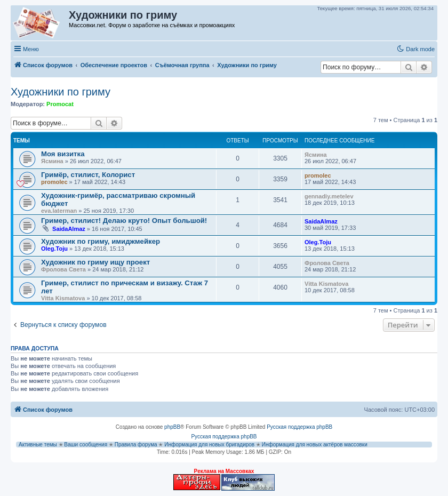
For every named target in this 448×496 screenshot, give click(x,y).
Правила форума (136, 445)
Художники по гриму (61, 92)
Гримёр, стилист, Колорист (88, 175)
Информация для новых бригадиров (209, 445)
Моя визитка (63, 154)
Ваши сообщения (86, 445)
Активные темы (38, 445)
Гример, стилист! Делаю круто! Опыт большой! (124, 221)
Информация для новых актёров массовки (315, 445)
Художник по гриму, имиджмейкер (101, 241)
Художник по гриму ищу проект (95, 262)
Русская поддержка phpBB (299, 427)
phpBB (172, 427)
